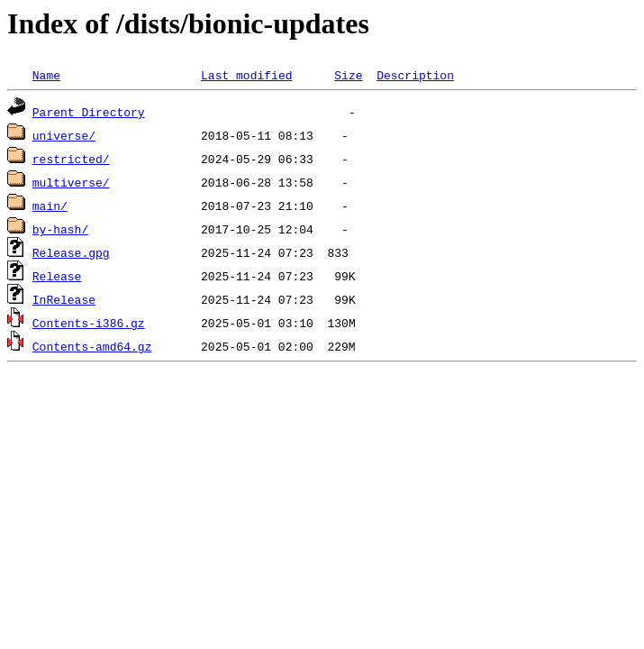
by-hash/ (60, 229)
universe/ (64, 135)
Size (348, 75)
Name (46, 75)
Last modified (246, 75)
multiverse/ (71, 182)
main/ (50, 206)
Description (415, 75)
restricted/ (71, 159)
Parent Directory (89, 112)
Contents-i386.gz (89, 323)
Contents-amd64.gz (92, 346)
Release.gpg (71, 252)
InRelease (64, 299)
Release (57, 276)
